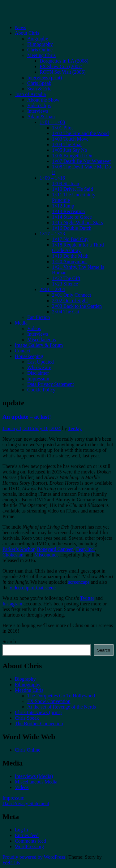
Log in (21, 830)
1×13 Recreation (68, 211)
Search (9, 641)
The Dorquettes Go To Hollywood (61, 696)
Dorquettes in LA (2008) (64, 61)
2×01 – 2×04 (52, 289)
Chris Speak (39, 83)
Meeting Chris (41, 55)
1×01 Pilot (62, 128)
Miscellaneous (41, 340)
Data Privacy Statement (51, 384)
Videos (34, 328)
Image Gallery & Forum (39, 345)
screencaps (79, 582)
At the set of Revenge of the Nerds (62, 707)
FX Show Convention (49, 701)
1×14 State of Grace (72, 217)
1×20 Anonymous (70, 262)
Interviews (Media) (34, 776)
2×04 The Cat (66, 312)
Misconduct (46, 555)
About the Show (43, 100)
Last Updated (41, 362)
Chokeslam (14, 555)
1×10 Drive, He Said (73, 189)
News (20, 27)
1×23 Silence (65, 284)
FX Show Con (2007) (61, 66)
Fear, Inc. (85, 549)
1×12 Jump (63, 206)
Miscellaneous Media (36, 782)
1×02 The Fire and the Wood (80, 133)
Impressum (38, 379)
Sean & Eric (39, 89)
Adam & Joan (41, 117)
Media (21, 323)
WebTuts (11, 863)
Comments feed (30, 841)
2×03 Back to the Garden (77, 306)
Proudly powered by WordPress (34, 857)
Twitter (87, 598)
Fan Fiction (39, 317)
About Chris (27, 33)
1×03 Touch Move (70, 139)
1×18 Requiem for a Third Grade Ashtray (78, 248)
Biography (38, 39)
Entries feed (27, 835)
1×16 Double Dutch (72, 228)
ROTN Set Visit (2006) (63, 72)
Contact (23, 351)
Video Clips (39, 105)
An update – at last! (27, 417)
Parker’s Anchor (18, 549)
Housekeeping (29, 356)
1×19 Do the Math (70, 256)
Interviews (38, 111)
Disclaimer (38, 373)
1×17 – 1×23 (52, 234)
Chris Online (40, 50)
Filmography (40, 44)
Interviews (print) (45, 78)
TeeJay (75, 428)
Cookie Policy (41, 390)
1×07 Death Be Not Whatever (82, 161)
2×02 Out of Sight (70, 301)
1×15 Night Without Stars (77, 222)
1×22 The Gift (66, 278)
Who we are (39, 367)
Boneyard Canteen (55, 549)
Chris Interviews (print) (38, 712)
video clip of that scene (33, 588)
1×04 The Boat (67, 144)
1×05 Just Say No (69, 150)
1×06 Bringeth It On (72, 156)
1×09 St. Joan (66, 183)
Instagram (12, 604)
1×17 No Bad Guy (70, 239)
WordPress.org (29, 846)
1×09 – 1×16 (52, 178)
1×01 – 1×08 (52, 122)
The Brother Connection (39, 724)
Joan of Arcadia (30, 94)
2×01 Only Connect (71, 295)
